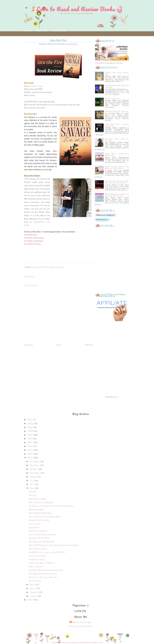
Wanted (32, 492)
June (32, 484)
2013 (30, 458)
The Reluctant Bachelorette (42, 542)
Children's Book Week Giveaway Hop (117, 73)
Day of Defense (36, 567)
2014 (30, 454)
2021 (30, 427)
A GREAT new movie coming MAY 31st (47, 552)
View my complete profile (81, 626)
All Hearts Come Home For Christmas (117, 140)
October (34, 469)
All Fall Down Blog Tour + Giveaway (117, 111)
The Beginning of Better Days (43, 574)
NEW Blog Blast (37, 510)
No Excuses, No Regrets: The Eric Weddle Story (51, 506)
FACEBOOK (38, 222)
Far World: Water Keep (34, 238)
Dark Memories (31, 235)
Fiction (34, 267)
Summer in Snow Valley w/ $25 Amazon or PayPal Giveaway (117, 167)
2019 (30, 435)
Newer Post (28, 345)
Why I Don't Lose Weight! (41, 503)
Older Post (89, 345)
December (35, 462)
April (33, 585)
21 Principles (35, 581)
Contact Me (59, 31)
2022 (31, 424)
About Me (41, 31)
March (33, 589)
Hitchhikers (34, 528)
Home (27, 31)
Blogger (116, 397)
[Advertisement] (112, 359)
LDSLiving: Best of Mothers (42, 563)
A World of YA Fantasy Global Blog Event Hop (117, 86)
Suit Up (32, 495)
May (32, 488)
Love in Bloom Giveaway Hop (42, 535)
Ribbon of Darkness (38, 531)
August (33, 477)
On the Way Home (37, 556)
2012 (30, 600)
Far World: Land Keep (33, 241)
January (34, 596)
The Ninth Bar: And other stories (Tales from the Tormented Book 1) (117, 182)
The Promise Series (38, 549)
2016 (30, 446)
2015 (30, 450)
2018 (30, 439)
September (35, 473)
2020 (31, 431)
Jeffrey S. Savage (36, 86)
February (34, 592)
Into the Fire (43, 267)
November (35, 465)
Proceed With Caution (39, 520)
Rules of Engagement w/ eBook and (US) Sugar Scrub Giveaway (117, 195)
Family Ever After (37, 560)
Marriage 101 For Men (39, 538)
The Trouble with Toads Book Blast (45, 517)
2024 (31, 420)
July (32, 481)
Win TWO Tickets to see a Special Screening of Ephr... (55, 545)
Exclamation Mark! (38, 499)
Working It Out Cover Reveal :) (43, 577)
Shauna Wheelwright (82, 622)
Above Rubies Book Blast (41, 513)
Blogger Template (98, 642)
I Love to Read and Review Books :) (77, 9)
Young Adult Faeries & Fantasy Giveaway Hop (117, 125)
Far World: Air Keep (32, 244)
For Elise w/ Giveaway (112, 99)
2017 (30, 443)
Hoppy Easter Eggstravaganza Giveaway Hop (117, 154)
